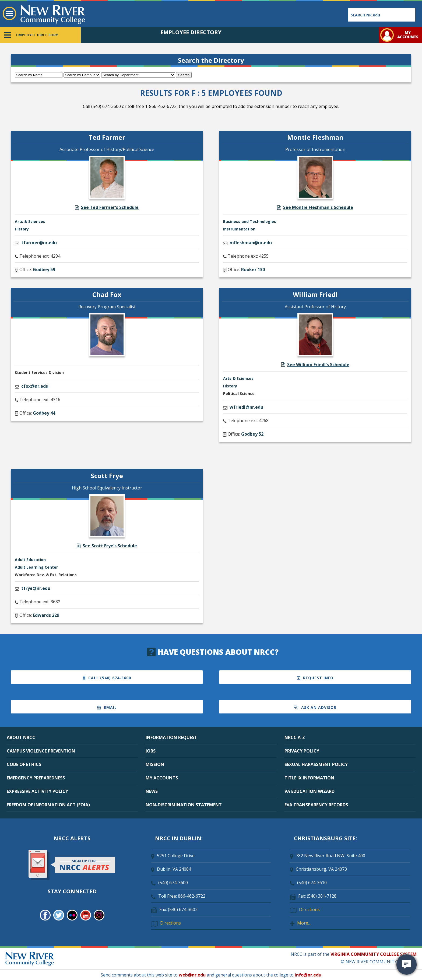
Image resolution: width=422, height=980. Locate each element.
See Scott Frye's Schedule (107, 546)
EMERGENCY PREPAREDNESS (36, 778)
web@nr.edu (192, 975)
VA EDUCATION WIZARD (310, 791)
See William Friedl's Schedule (315, 365)
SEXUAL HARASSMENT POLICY (316, 764)
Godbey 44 (44, 413)
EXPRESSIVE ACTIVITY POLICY (37, 791)
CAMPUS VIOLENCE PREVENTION (41, 751)
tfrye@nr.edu (36, 588)
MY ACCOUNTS (162, 778)
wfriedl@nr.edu (246, 407)
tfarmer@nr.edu (39, 243)
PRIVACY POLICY (302, 751)
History (22, 229)
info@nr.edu (308, 975)
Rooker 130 (253, 269)
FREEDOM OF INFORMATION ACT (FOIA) (48, 805)
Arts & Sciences (30, 221)
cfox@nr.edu (35, 386)
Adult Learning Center (36, 567)
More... (304, 923)
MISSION (155, 764)
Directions (170, 923)
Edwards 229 (46, 615)
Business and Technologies (250, 221)
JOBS (151, 751)
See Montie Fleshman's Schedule (315, 207)
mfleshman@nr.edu (251, 243)
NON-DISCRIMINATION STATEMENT (184, 805)
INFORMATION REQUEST (171, 737)
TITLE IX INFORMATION (309, 778)
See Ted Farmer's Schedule (107, 207)
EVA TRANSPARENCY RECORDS (316, 805)
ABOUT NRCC (21, 737)
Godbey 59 (44, 269)
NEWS (152, 791)
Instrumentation (239, 229)
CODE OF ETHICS (24, 764)
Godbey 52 (252, 434)
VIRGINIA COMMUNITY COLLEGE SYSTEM (374, 954)
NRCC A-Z (295, 737)
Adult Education (30, 560)
